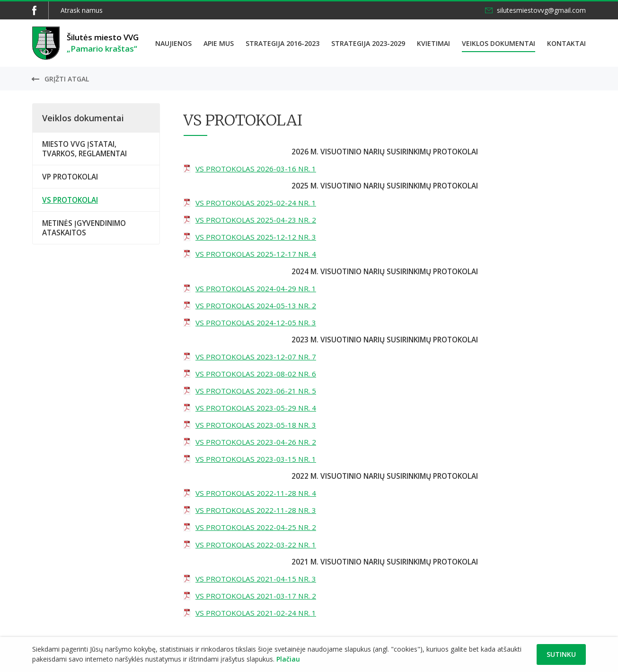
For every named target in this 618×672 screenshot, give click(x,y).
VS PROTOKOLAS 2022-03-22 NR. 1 (256, 545)
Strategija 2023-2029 (368, 43)
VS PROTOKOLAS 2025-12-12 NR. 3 (256, 237)
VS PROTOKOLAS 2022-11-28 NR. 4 (256, 493)
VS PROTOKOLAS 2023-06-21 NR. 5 (256, 391)
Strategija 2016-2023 (283, 43)
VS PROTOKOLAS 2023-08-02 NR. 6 (256, 374)
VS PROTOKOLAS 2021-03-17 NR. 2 (256, 596)
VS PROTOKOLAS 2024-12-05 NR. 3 (256, 323)
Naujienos (173, 43)
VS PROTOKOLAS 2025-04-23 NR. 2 (256, 220)
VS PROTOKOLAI (70, 200)
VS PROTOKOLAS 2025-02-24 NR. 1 (256, 203)
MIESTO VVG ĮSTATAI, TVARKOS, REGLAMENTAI (84, 149)
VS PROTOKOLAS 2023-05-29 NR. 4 (256, 408)
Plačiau (288, 659)
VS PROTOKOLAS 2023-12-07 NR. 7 (256, 357)
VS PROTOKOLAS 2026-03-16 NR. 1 (256, 169)
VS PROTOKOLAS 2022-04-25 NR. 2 (256, 527)
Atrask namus (82, 10)
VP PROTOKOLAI (70, 177)
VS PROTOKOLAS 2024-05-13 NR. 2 (256, 305)
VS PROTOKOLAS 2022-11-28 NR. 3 (256, 510)
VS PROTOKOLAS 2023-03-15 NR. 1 (256, 459)
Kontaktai (566, 43)
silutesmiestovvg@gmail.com (541, 10)
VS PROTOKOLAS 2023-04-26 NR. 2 (256, 442)
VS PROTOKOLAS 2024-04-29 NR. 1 (256, 288)
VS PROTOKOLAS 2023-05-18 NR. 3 (256, 425)
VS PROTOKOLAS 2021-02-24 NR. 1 (256, 613)
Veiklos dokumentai (499, 43)
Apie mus (219, 43)
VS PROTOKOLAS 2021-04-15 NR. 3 (256, 579)
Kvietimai (433, 43)
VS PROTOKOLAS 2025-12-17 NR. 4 (256, 254)
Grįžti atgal (67, 79)
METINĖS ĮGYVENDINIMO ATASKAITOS (84, 228)
